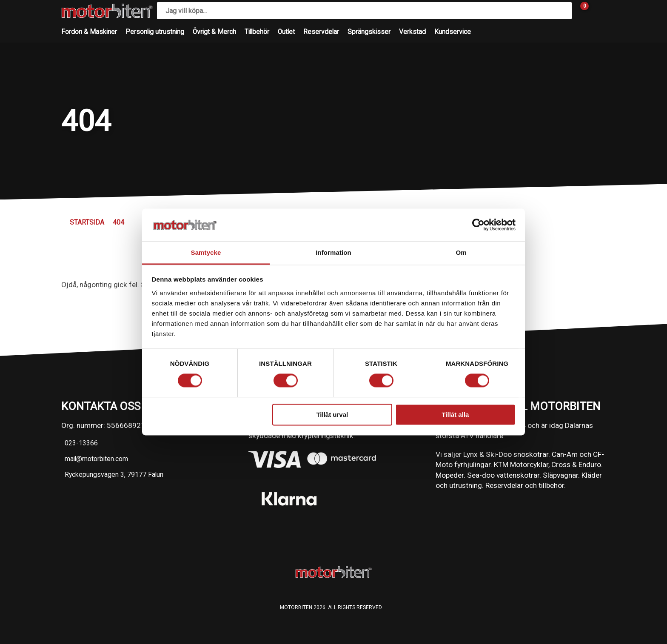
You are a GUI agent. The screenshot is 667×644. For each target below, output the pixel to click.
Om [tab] (461, 252)
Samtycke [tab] (206, 252)
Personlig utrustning (155, 32)
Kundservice (453, 32)
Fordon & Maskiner (89, 32)
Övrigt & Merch (214, 32)
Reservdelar (321, 32)
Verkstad (412, 32)
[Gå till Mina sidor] (597, 11)
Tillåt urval (332, 415)
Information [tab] (333, 252)
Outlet (286, 32)
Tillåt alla (455, 415)
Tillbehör (257, 32)
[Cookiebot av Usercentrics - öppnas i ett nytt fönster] (478, 225)
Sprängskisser (369, 32)
